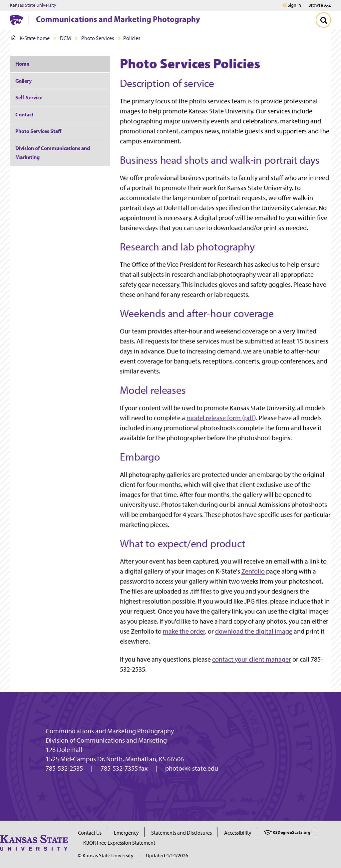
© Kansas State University (106, 855)
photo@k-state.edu (192, 768)
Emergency (126, 833)
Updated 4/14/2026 (167, 855)
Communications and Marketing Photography (118, 19)
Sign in (294, 5)
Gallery (23, 81)
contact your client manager (252, 659)
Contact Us (90, 833)
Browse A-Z (320, 5)
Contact (24, 114)
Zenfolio (253, 571)
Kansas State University (33, 5)
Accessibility (238, 833)
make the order (184, 631)
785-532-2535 (64, 768)
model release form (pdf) (221, 418)
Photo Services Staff (38, 131)
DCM (65, 38)
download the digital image (254, 631)
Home (22, 64)
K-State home (30, 38)
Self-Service (29, 97)
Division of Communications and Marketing (53, 153)
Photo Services (98, 38)
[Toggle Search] (323, 20)
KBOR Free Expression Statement (119, 843)
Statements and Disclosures (181, 833)
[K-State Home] (17, 20)
